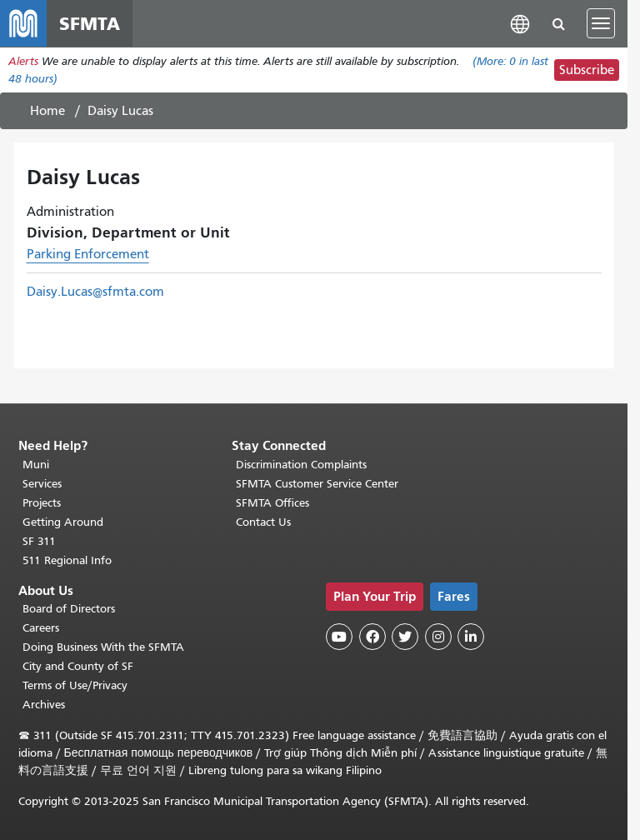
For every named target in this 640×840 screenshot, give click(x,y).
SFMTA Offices (272, 503)
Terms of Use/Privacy (75, 685)
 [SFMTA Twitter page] (405, 637)
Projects (42, 503)
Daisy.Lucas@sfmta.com (95, 292)
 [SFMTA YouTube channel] (339, 637)
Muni (36, 465)
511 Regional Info (67, 560)
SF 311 (39, 541)
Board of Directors (69, 609)
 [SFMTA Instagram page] (438, 637)
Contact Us (263, 522)
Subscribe (587, 70)
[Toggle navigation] (601, 23)
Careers (41, 628)
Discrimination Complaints (301, 465)
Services (42, 484)
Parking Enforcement (88, 254)
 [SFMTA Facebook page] (372, 637)
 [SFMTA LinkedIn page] (471, 637)
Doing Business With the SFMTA (103, 647)
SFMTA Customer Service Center (317, 484)
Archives (44, 705)
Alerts (23, 61)
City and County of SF (78, 666)
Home (47, 111)
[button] (520, 23)
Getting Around (63, 522)
